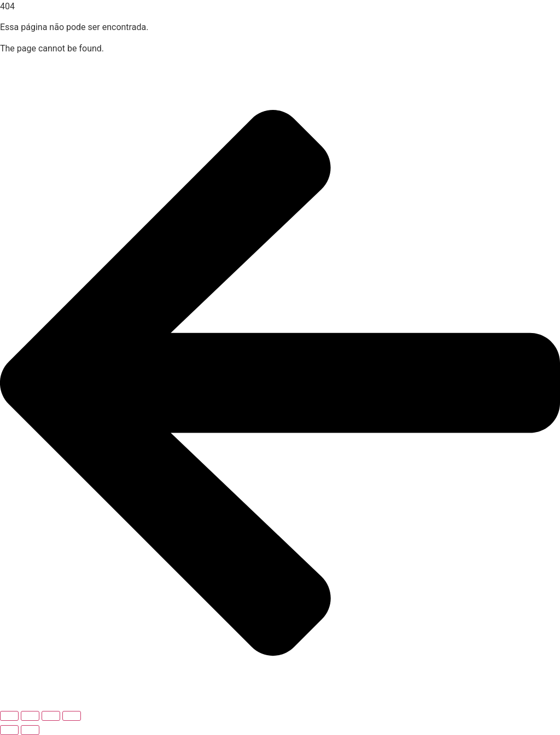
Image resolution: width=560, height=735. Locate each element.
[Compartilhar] (51, 716)
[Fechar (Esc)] (72, 716)
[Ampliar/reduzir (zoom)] (9, 716)
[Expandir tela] (30, 716)
